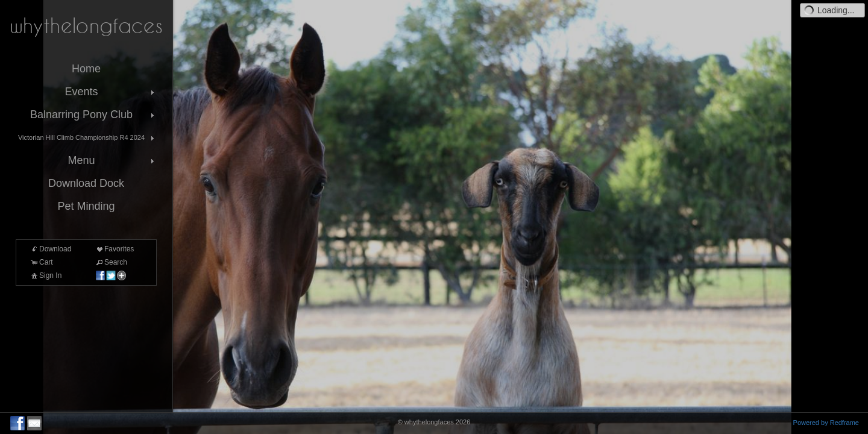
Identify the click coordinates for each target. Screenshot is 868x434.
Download (50, 249)
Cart (41, 262)
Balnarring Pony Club (93, 115)
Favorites (114, 249)
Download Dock (86, 183)
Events (111, 92)
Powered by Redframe (826, 423)
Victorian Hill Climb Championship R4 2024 (87, 138)
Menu (112, 160)
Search (111, 262)
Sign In (46, 275)
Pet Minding (86, 206)
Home (86, 69)
